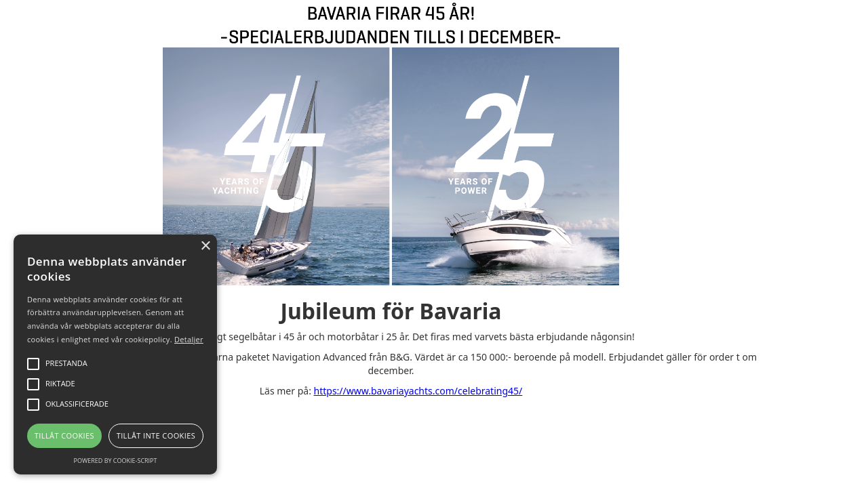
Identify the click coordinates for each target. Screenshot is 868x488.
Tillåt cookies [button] (64, 435)
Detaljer (189, 339)
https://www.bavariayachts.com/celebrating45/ (418, 391)
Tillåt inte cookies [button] (156, 435)
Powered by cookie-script (116, 461)
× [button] (205, 246)
